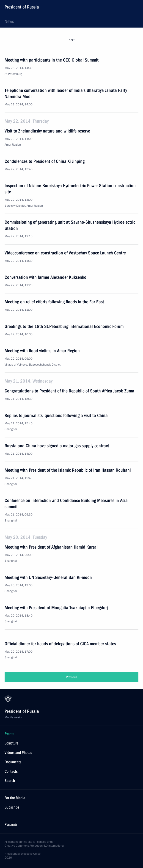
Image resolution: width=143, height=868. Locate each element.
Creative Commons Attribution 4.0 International (34, 846)
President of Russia (22, 7)
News (9, 21)
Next (71, 40)
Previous (71, 677)
